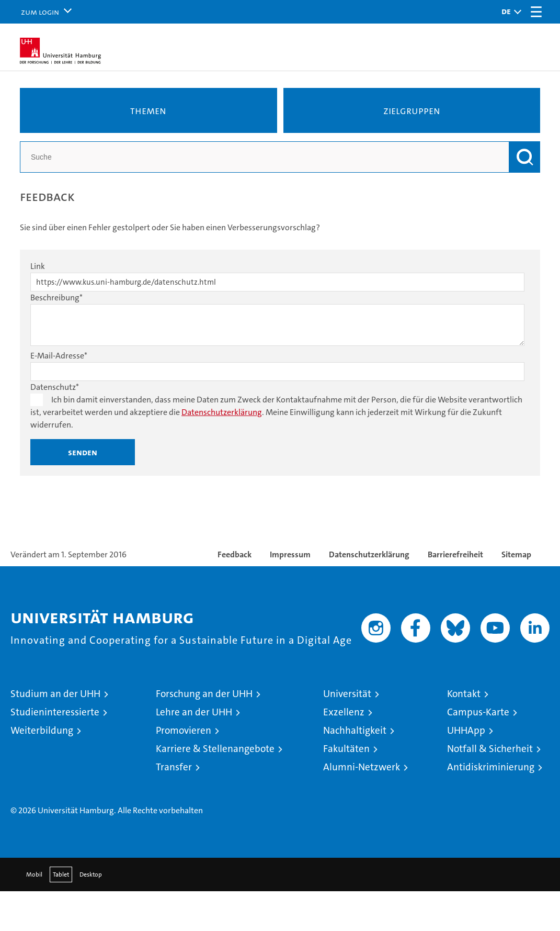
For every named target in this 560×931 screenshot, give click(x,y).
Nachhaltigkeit (355, 730)
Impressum (290, 554)
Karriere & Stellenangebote (215, 749)
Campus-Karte (478, 712)
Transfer (174, 767)
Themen (148, 110)
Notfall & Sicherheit (490, 749)
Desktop (91, 874)
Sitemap (516, 554)
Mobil (34, 874)
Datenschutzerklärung (222, 412)
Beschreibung (56, 298)
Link (38, 266)
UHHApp (466, 730)
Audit (450, 779)
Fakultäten (346, 749)
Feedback (235, 554)
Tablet (61, 874)
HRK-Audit (489, 784)
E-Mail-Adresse (59, 356)
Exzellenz (344, 712)
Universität (347, 694)
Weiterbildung (42, 730)
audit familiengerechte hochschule (416, 789)
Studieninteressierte (55, 712)
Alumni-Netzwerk (362, 767)
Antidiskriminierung (491, 767)
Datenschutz (55, 387)
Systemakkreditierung (534, 779)
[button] (509, 12)
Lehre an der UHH (194, 712)
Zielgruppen (412, 110)
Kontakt (464, 694)
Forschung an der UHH (204, 694)
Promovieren (184, 730)
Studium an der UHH (55, 694)
